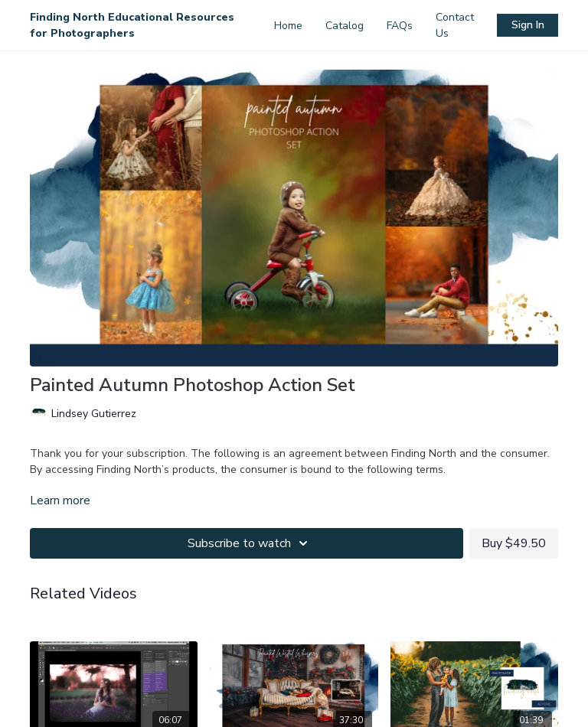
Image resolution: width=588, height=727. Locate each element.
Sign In (528, 25)
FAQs (400, 26)
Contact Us (455, 25)
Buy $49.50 (514, 543)
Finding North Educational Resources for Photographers (132, 25)
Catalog (345, 26)
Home (288, 26)
